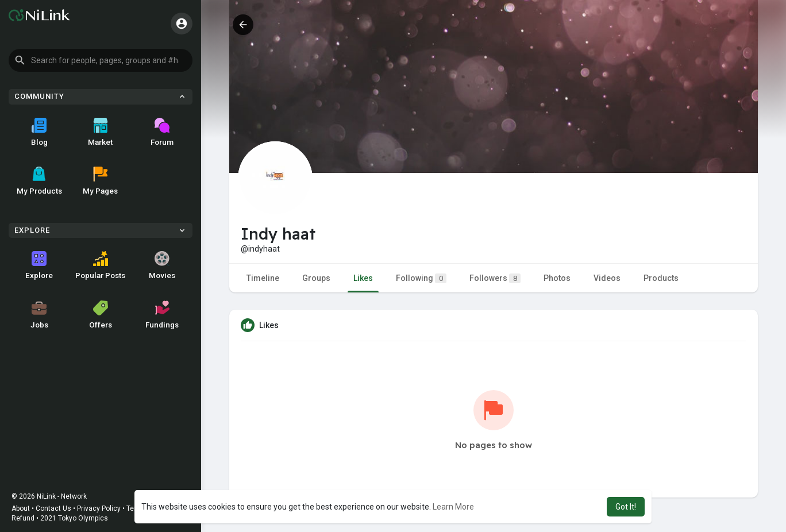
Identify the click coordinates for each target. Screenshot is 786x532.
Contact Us (53, 508)
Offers (101, 315)
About (21, 508)
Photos (557, 278)
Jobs (39, 315)
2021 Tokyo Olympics (74, 518)
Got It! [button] (626, 507)
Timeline (263, 278)
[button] (101, 60)
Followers (495, 278)
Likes (363, 278)
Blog (39, 132)
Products (661, 278)
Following (421, 278)
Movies (162, 265)
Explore (39, 265)
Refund (23, 518)
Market (100, 132)
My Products (39, 181)
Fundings (162, 315)
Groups (316, 278)
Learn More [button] (453, 507)
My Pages (100, 181)
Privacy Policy (99, 508)
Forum (162, 132)
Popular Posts (100, 265)
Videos (607, 278)
